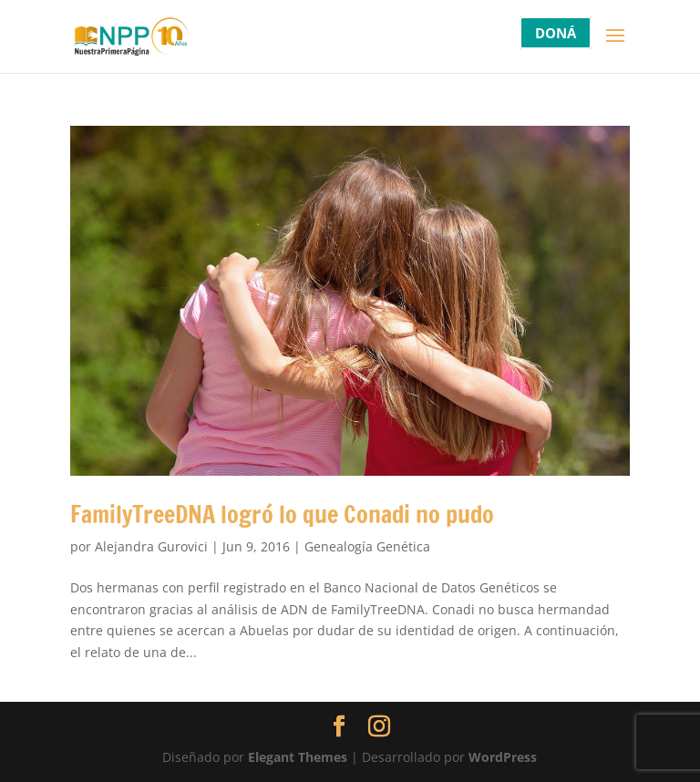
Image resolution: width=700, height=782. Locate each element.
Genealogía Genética (367, 546)
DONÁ (556, 33)
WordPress (503, 757)
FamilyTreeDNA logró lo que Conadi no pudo (282, 514)
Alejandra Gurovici (151, 546)
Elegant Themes (298, 757)
